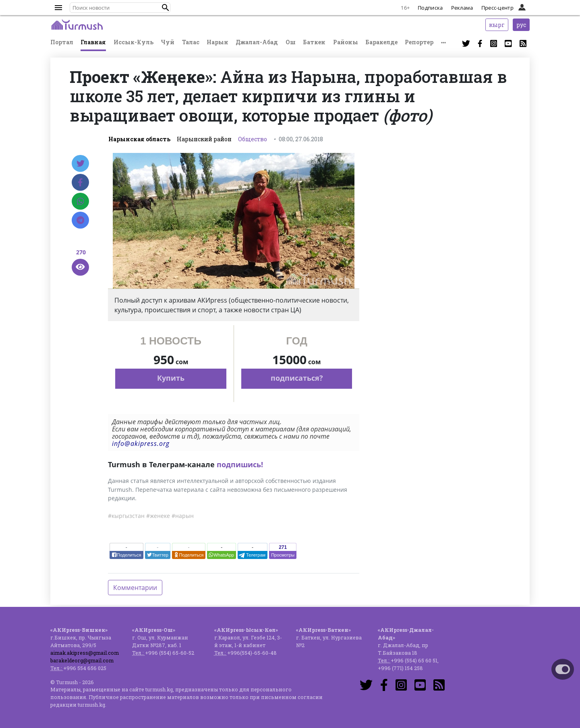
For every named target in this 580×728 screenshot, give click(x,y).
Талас (191, 42)
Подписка (430, 8)
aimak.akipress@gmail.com (85, 653)
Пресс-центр (497, 8)
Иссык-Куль (134, 42)
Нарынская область (139, 139)
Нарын (217, 42)
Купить (171, 378)
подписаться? (297, 378)
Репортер (419, 42)
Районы (346, 42)
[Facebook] (80, 182)
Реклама (462, 8)
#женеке (158, 516)
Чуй (168, 42)
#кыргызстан (126, 516)
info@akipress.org (141, 443)
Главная (93, 42)
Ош (291, 42)
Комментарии (135, 588)
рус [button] (521, 25)
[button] (166, 8)
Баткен (314, 42)
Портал (62, 42)
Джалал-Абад (257, 42)
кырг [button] (497, 25)
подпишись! (240, 464)
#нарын (183, 516)
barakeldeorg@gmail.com (82, 660)
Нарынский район (204, 139)
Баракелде (381, 42)
